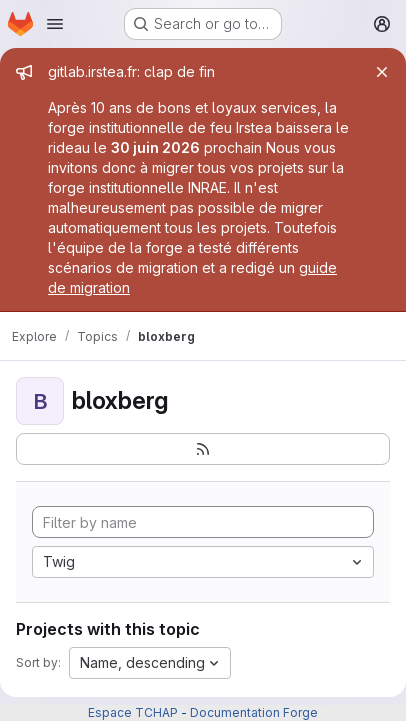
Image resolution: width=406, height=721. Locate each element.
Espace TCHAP (133, 712)
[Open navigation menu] (55, 24)
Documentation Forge (254, 712)
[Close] (382, 72)
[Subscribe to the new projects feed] (203, 449)
